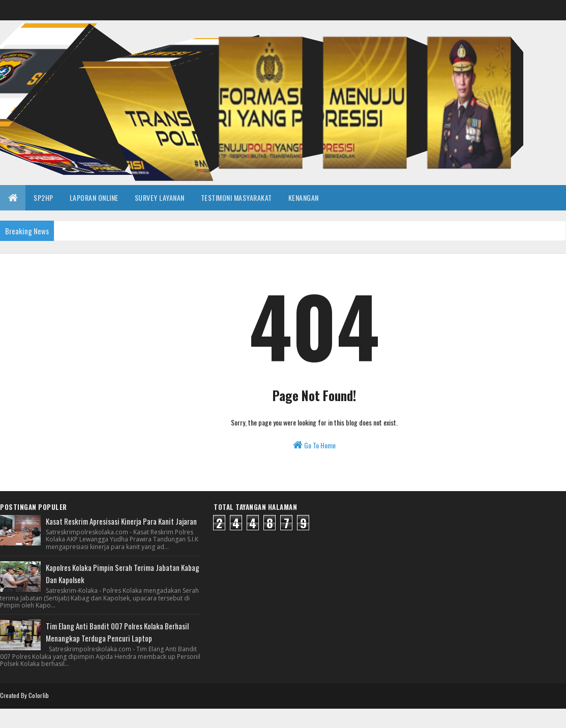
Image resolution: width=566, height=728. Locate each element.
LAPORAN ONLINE (94, 198)
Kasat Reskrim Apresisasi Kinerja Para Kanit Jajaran (121, 521)
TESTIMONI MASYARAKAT (236, 198)
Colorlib (39, 695)
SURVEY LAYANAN (160, 198)
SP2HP (43, 198)
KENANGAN (304, 198)
